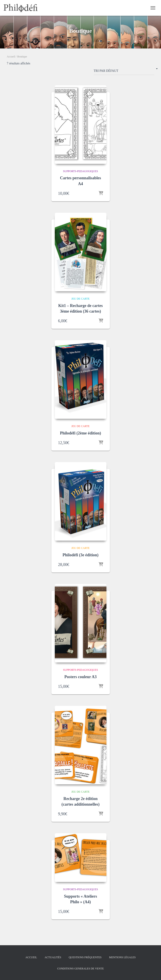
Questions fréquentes (85, 957)
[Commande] (124, 72)
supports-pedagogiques (80, 171)
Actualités (53, 957)
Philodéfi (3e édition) (81, 555)
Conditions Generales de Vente (80, 969)
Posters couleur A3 (81, 677)
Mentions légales (122, 957)
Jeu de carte (80, 299)
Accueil (11, 57)
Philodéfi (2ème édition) (80, 433)
